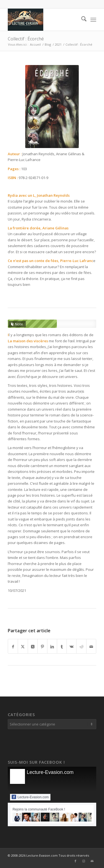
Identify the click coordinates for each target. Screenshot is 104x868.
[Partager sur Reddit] (81, 646)
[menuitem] (81, 20)
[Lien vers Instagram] (84, 861)
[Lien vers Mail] (92, 861)
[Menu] (93, 20)
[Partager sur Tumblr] (62, 646)
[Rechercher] (81, 20)
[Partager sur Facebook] (13, 646)
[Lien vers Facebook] (75, 861)
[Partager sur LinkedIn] (52, 646)
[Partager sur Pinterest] (42, 646)
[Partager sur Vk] (72, 646)
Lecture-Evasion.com (50, 772)
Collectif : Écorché (26, 39)
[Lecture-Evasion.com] (43, 20)
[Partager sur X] (23, 646)
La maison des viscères (28, 341)
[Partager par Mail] (91, 646)
